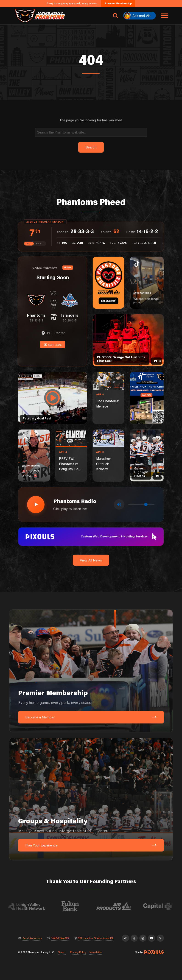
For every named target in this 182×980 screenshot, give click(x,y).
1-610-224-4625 (60, 938)
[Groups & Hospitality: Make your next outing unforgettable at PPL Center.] (91, 799)
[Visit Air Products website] (120, 906)
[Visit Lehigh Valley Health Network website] (32, 906)
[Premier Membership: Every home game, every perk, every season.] (91, 671)
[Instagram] (143, 938)
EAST (40, 243)
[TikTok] (125, 938)
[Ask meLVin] (140, 16)
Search (62, 952)
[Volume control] (141, 505)
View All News (91, 560)
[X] (160, 938)
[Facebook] (134, 938)
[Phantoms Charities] (108, 283)
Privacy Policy (78, 952)
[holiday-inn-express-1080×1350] (147, 398)
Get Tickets (53, 345)
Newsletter (96, 952)
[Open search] (116, 16)
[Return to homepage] (39, 16)
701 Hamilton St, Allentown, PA (96, 938)
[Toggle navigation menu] (165, 16)
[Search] (91, 132)
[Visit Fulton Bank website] (76, 906)
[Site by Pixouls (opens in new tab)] (154, 952)
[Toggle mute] (119, 505)
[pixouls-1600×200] (91, 536)
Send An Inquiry (32, 938)
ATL (29, 243)
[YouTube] (151, 938)
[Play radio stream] (36, 505)
